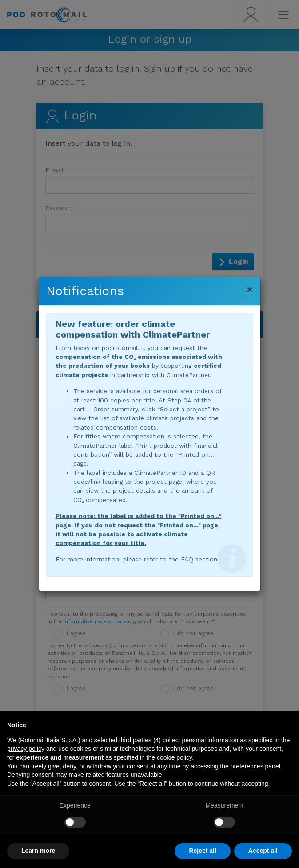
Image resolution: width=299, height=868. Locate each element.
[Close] (250, 290)
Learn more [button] (38, 851)
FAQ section (199, 559)
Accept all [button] (263, 851)
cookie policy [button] (174, 757)
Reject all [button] (202, 851)
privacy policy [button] (26, 749)
